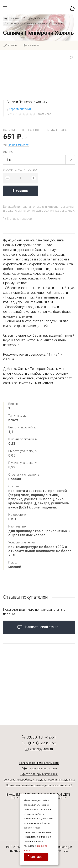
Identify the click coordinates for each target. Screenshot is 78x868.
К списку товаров (20, 219)
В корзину (20, 191)
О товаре (11, 45)
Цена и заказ (31, 45)
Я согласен (36, 857)
